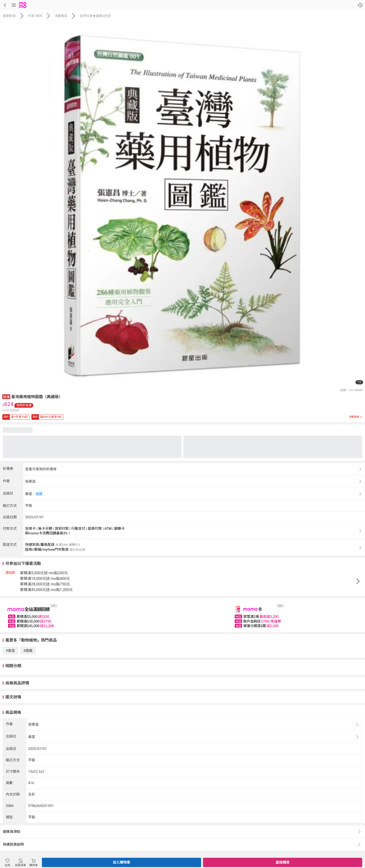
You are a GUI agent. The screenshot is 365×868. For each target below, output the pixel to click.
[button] (6, 396)
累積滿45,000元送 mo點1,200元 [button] (46, 590)
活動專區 (61, 16)
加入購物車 (121, 862)
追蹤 (39, 494)
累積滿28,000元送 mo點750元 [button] (45, 584)
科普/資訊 (35, 16)
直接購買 (283, 862)
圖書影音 (9, 16)
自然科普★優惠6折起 (95, 16)
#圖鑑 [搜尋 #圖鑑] (28, 651)
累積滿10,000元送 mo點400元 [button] (45, 579)
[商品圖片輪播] (182, 204)
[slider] (182, 615)
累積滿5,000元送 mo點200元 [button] (44, 573)
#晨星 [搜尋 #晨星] (10, 651)
